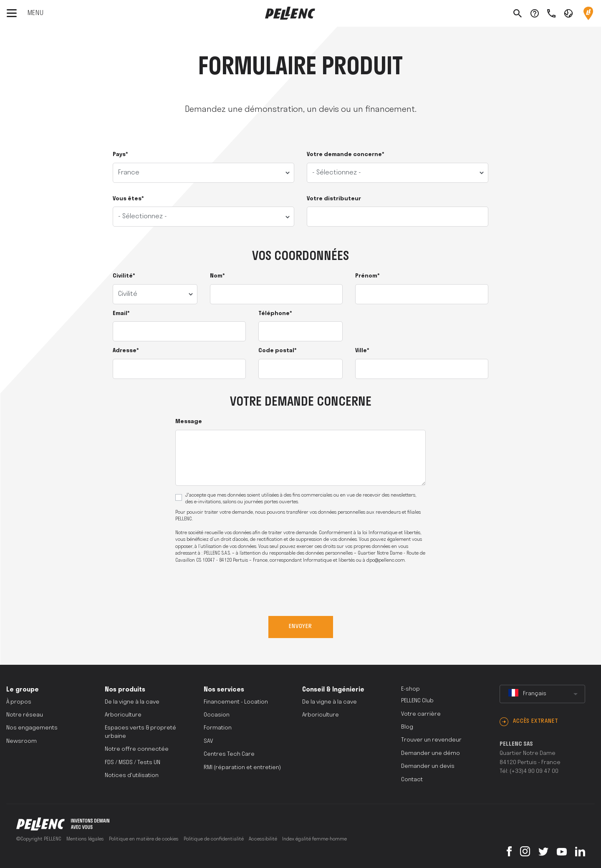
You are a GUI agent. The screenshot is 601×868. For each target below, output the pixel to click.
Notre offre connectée (137, 749)
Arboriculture (123, 715)
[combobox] (542, 694)
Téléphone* (275, 314)
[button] (568, 13)
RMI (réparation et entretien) (242, 768)
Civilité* (124, 276)
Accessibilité (263, 839)
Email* (121, 314)
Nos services (224, 690)
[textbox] (542, 694)
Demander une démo (431, 753)
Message (189, 422)
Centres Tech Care (229, 754)
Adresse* (126, 351)
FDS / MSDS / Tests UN (133, 763)
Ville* (362, 351)
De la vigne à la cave (132, 702)
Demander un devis (428, 766)
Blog (407, 727)
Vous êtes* (128, 199)
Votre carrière (421, 714)
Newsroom (21, 741)
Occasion (217, 715)
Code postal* (278, 351)
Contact (412, 780)
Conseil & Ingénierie (333, 690)
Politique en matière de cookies (144, 839)
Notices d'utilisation (132, 776)
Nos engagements (32, 728)
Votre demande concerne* (346, 155)
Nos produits (125, 690)
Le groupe (23, 690)
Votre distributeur (334, 199)
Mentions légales (85, 839)
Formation (218, 728)
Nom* (217, 276)
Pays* (120, 155)
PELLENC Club (417, 701)
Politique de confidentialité (214, 839)
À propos (19, 702)
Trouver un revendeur (431, 740)
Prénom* (367, 276)
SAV (208, 741)
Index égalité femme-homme (314, 839)
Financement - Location (236, 702)
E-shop (410, 689)
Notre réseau (25, 715)
